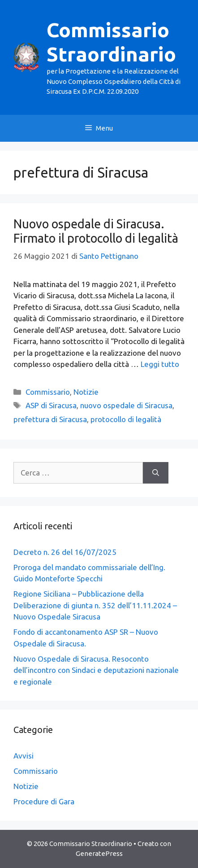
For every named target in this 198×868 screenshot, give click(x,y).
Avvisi (24, 756)
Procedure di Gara (44, 801)
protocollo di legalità (126, 419)
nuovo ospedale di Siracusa (126, 405)
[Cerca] (156, 473)
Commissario (48, 392)
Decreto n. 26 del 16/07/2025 (65, 552)
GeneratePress (99, 853)
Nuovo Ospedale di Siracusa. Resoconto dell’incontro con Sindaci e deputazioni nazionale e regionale (96, 670)
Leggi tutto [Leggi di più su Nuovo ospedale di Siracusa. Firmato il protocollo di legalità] (160, 364)
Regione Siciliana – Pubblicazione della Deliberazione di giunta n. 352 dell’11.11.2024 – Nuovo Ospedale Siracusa (95, 605)
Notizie (86, 392)
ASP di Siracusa (51, 405)
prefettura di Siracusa (50, 419)
